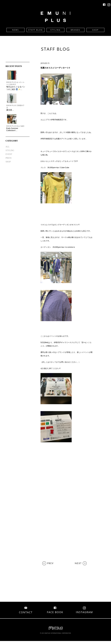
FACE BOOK (55, 610)
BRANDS (75, 30)
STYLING (55, 30)
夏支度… (10, 110)
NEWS (16, 30)
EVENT (9, 154)
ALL (8, 147)
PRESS (9, 158)
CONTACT (26, 611)
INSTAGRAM (84, 610)
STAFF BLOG (35, 30)
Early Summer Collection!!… (12, 129)
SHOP (96, 30)
